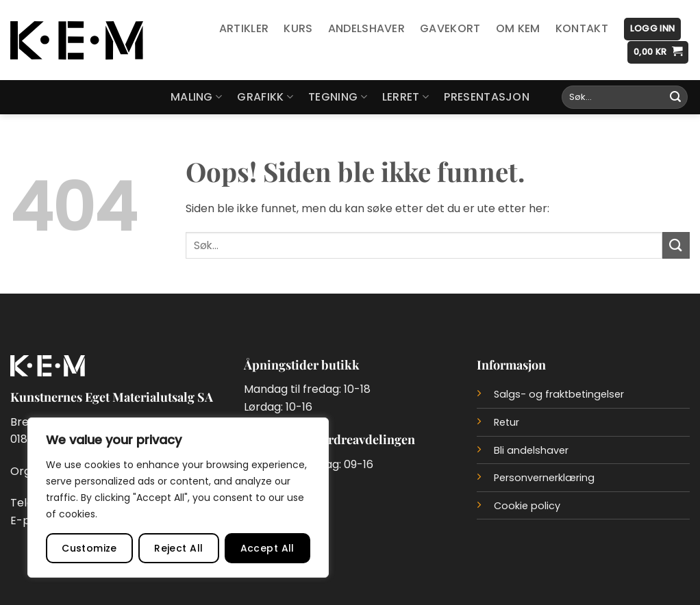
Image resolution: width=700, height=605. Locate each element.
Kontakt (582, 28)
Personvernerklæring (544, 478)
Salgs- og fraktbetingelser (559, 394)
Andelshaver (367, 28)
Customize (89, 548)
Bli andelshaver (531, 450)
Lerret (405, 97)
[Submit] (675, 97)
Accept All (267, 548)
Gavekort (450, 28)
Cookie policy (527, 506)
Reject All (178, 548)
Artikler (244, 28)
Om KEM (518, 28)
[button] (652, 29)
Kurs (298, 28)
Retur (507, 422)
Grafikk (265, 97)
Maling (196, 97)
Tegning (338, 97)
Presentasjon (487, 97)
